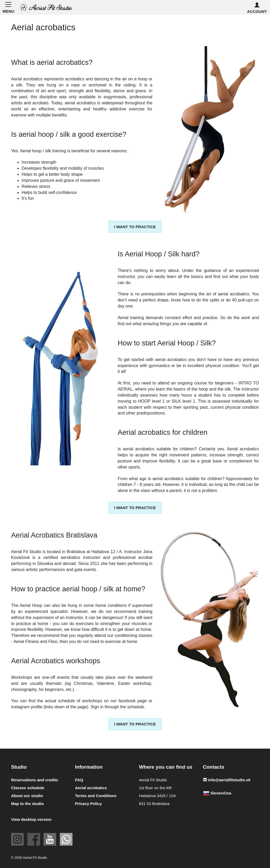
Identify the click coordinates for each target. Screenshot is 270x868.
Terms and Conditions (96, 796)
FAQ (79, 780)
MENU (8, 7)
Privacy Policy (89, 804)
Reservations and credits (35, 780)
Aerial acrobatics (91, 788)
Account (257, 8)
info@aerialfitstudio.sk (227, 780)
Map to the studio (27, 804)
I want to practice (135, 227)
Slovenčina (217, 793)
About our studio (27, 796)
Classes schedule (28, 788)
